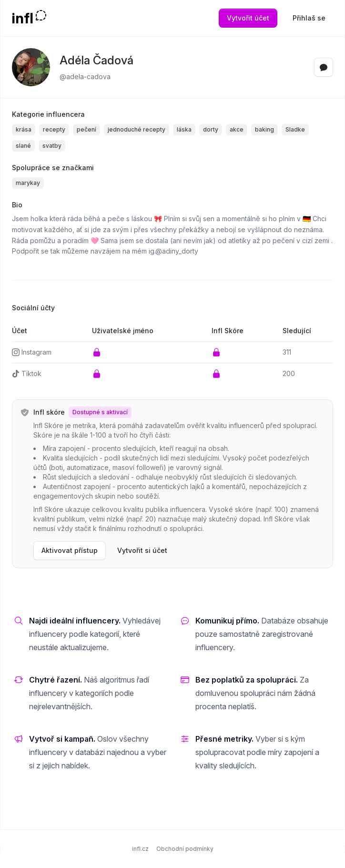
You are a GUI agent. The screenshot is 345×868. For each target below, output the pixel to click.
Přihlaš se (309, 18)
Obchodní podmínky (185, 849)
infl (23, 18)
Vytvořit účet (248, 18)
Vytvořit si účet (142, 550)
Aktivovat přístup (70, 550)
